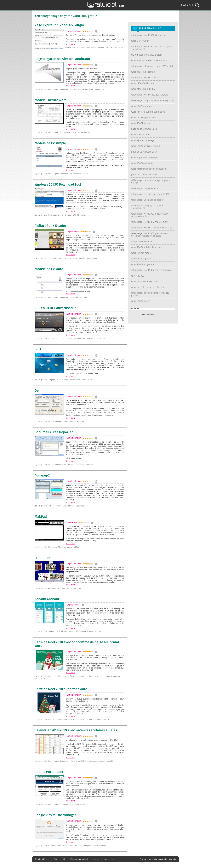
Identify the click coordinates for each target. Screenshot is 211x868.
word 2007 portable (141, 301)
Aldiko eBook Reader (50, 226)
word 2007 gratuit (140, 135)
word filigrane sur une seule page (148, 112)
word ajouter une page (143, 140)
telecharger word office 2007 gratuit (149, 95)
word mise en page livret (144, 118)
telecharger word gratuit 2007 (146, 78)
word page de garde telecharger (148, 287)
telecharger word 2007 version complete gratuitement (152, 48)
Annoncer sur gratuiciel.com (104, 859)
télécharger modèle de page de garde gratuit (151, 182)
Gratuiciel (135, 309)
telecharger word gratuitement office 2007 (153, 228)
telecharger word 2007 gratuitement (150, 222)
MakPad (41, 517)
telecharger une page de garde (147, 200)
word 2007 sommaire (142, 106)
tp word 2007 (138, 276)
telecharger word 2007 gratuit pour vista (152, 270)
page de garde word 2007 (144, 175)
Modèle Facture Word (51, 100)
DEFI (38, 350)
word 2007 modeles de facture (147, 247)
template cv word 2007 (143, 242)
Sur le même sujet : (150, 29)
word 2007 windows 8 (142, 163)
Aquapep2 (42, 476)
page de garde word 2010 (144, 129)
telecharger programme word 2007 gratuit (153, 101)
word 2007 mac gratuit (143, 264)
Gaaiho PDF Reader (49, 772)
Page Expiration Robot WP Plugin (59, 25)
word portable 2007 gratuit (145, 282)
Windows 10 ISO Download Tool (58, 185)
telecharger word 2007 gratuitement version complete (150, 215)
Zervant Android (47, 599)
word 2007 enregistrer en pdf (146, 146)
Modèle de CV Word (49, 269)
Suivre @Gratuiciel (149, 314)
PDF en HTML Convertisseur (55, 308)
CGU (63, 859)
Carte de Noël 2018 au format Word (61, 689)
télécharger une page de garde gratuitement (147, 207)
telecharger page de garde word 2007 (150, 194)
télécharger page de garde (145, 189)
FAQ (55, 859)
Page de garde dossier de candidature (63, 59)
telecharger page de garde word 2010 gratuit (150, 294)
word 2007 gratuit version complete (149, 61)
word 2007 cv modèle (142, 253)
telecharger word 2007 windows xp (149, 35)
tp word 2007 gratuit (141, 259)
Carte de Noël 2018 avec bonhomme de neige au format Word (77, 644)
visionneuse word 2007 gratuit (146, 55)
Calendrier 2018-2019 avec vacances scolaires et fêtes (76, 731)
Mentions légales (42, 859)
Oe (37, 391)
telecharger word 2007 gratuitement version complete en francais (150, 235)
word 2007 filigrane (141, 123)
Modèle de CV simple (50, 143)
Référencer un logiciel (79, 859)
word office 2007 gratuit (143, 83)
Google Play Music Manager (55, 815)
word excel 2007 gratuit (143, 72)
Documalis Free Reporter (54, 432)
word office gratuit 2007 (143, 89)
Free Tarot (42, 558)
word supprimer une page (144, 158)
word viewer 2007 (140, 41)
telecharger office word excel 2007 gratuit (152, 66)
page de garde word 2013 (144, 152)
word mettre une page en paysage (149, 169)
